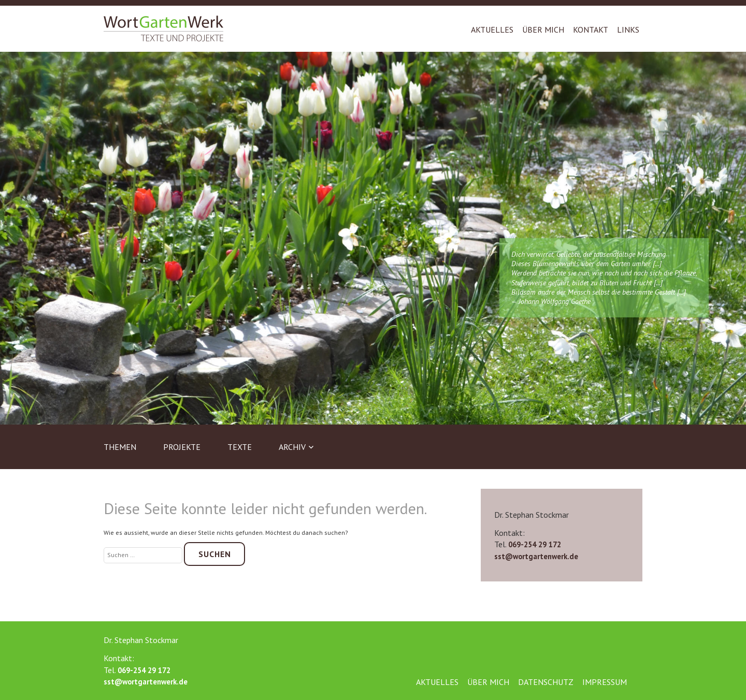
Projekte (182, 447)
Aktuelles (492, 30)
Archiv (292, 447)
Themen (120, 447)
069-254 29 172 (535, 544)
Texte (240, 447)
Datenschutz (546, 682)
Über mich (543, 30)
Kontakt (591, 30)
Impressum (605, 682)
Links (628, 30)
